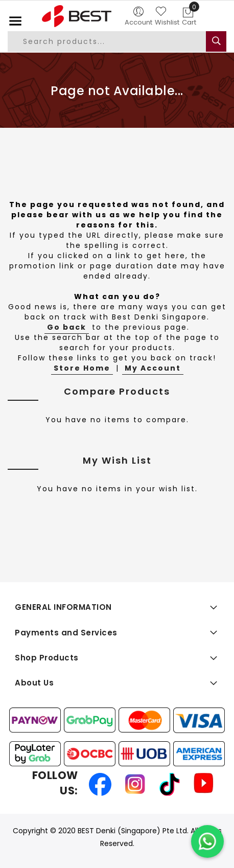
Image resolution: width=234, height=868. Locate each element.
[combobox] (113, 41)
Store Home (82, 368)
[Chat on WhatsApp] (207, 841)
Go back (67, 327)
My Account (153, 368)
